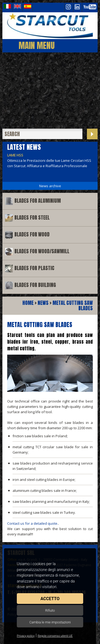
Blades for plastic (34, 268)
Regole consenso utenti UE (55, 636)
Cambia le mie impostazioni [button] (50, 622)
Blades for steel (32, 218)
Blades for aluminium (38, 201)
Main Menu (37, 45)
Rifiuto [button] (50, 610)
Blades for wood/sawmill (42, 251)
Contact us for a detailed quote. (33, 523)
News (43, 303)
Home (28, 303)
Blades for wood (32, 234)
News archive (50, 186)
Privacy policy (26, 636)
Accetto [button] (50, 599)
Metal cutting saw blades (73, 306)
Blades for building (35, 285)
